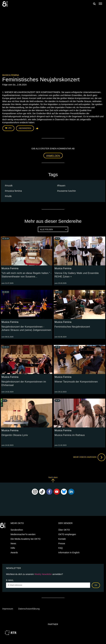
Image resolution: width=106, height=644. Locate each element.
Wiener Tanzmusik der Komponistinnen (76, 382)
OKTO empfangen (67, 534)
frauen (62, 186)
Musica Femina (11, 75)
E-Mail (10, 580)
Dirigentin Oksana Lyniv (15, 435)
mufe (9, 196)
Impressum (8, 609)
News (13, 543)
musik (9, 186)
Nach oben (53, 479)
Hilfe (13, 548)
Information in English (69, 553)
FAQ (60, 548)
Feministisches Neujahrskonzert (72, 327)
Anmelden (53, 156)
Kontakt (62, 539)
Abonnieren (25, 128)
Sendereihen (17, 530)
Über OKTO (64, 530)
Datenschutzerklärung (29, 609)
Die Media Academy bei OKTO (26, 539)
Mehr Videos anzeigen (89, 457)
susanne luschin (67, 191)
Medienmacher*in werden (23, 534)
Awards (14, 553)
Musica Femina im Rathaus (70, 435)
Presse (62, 543)
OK (96, 585)
